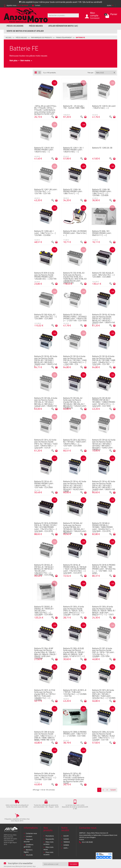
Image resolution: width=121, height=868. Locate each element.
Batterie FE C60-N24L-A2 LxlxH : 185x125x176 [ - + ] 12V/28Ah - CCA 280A (45, 316)
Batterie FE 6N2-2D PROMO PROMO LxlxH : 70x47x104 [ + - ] (75, 233)
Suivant (113, 790)
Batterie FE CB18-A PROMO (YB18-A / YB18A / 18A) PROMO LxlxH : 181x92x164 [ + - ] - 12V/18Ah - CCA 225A (104, 569)
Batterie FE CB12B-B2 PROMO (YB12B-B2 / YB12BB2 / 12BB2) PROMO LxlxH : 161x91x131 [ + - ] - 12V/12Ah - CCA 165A (104, 402)
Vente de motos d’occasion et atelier (25, 31)
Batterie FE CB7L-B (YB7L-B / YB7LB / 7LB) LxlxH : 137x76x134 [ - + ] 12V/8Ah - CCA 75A (75, 693)
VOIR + (66, 836)
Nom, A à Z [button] (100, 73)
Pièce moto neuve (48, 836)
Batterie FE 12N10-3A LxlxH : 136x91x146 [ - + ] (104, 107)
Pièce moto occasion (48, 831)
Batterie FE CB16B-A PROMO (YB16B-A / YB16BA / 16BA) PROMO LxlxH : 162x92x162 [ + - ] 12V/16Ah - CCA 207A (103, 527)
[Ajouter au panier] (56, 117)
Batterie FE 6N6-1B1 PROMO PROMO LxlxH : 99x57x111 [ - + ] (102, 233)
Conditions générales (28, 834)
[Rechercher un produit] (63, 15)
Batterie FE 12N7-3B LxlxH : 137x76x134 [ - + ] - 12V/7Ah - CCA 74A (46, 191)
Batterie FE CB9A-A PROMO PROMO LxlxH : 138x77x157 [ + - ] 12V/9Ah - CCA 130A (75, 734)
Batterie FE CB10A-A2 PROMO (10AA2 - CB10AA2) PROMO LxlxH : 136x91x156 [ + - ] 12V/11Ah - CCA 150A (75, 317)
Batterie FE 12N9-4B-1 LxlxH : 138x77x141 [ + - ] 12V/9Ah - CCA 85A (45, 233)
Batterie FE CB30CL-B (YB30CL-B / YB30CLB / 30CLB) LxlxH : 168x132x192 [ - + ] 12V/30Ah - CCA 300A (44, 611)
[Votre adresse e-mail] (55, 852)
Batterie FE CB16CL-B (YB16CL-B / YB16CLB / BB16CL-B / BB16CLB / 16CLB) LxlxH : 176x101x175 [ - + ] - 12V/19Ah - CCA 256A (44, 570)
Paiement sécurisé (28, 828)
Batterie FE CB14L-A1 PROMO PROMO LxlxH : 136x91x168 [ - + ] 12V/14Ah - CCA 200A (44, 484)
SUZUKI (66, 827)
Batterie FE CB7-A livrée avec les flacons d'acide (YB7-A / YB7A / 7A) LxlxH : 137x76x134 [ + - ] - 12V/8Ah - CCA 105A (103, 652)
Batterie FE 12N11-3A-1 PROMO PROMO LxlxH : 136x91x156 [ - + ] (73, 150)
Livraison (29, 824)
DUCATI (66, 824)
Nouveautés (50, 827)
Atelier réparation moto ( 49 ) (63, 26)
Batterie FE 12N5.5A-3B (102, 148)
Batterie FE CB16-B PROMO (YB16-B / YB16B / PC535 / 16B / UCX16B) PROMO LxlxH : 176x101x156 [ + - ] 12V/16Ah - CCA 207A (46, 527)
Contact (36, 5)
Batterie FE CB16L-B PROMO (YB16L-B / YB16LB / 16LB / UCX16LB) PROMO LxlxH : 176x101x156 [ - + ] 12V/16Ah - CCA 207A (75, 569)
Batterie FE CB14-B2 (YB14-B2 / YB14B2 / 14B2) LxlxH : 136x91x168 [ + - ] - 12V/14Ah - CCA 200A (75, 443)
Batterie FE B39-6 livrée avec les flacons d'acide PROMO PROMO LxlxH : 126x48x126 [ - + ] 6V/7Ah (45, 276)
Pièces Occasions (15, 26)
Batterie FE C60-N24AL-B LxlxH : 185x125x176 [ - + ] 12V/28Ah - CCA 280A (103, 275)
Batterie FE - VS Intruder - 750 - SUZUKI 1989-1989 (74, 107)
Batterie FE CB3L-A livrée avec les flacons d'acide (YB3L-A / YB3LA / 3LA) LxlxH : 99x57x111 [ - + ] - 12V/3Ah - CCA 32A (74, 611)
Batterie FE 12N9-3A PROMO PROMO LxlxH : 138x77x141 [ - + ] (73, 191)
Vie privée (29, 843)
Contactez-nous (31, 821)
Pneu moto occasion (48, 841)
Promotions (50, 824)
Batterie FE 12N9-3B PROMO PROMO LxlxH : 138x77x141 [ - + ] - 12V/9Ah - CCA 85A (102, 192)
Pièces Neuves (36, 26)
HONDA (66, 833)
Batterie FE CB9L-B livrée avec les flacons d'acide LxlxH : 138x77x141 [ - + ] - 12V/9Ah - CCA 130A (46, 776)
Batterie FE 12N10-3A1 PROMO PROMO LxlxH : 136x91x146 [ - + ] (44, 150)
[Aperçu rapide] (53, 117)
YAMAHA (67, 830)
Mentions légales (28, 839)
